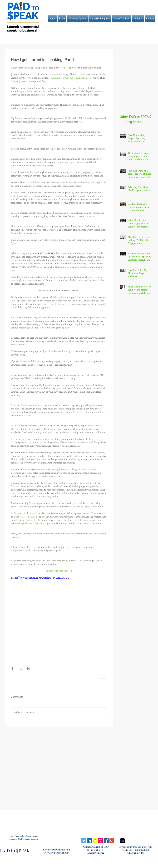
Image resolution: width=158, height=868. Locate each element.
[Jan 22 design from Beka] (122, 841)
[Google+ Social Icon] (112, 841)
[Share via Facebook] (12, 668)
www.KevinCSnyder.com (57, 853)
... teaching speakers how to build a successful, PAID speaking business (23, 837)
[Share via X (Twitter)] (20, 668)
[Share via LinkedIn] (28, 668)
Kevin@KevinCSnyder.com (56, 850)
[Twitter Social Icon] (84, 841)
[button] (122, 19)
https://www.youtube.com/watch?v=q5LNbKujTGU (40, 578)
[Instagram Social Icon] (101, 841)
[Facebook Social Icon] (106, 841)
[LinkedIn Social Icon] (89, 841)
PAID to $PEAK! (15, 851)
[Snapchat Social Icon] (95, 841)
